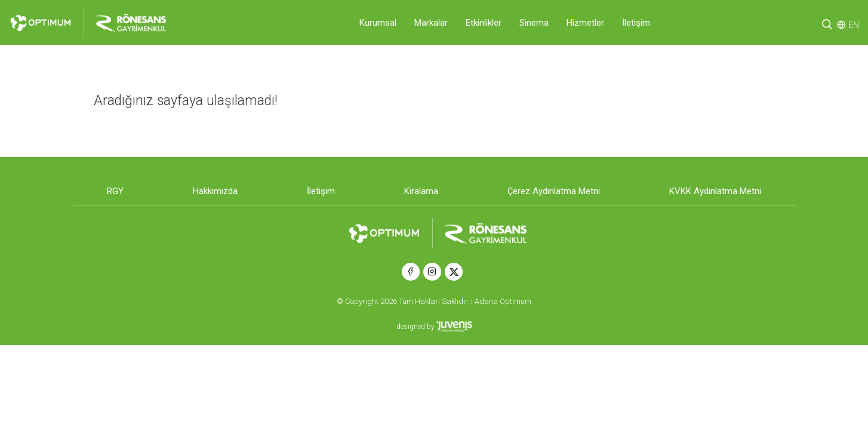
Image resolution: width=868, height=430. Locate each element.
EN (854, 25)
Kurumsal (378, 23)
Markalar (431, 23)
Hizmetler (585, 23)
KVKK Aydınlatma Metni (715, 191)
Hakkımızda (215, 191)
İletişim (636, 23)
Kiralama (421, 191)
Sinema (534, 23)
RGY (115, 191)
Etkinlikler (484, 23)
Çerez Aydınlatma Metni (554, 191)
